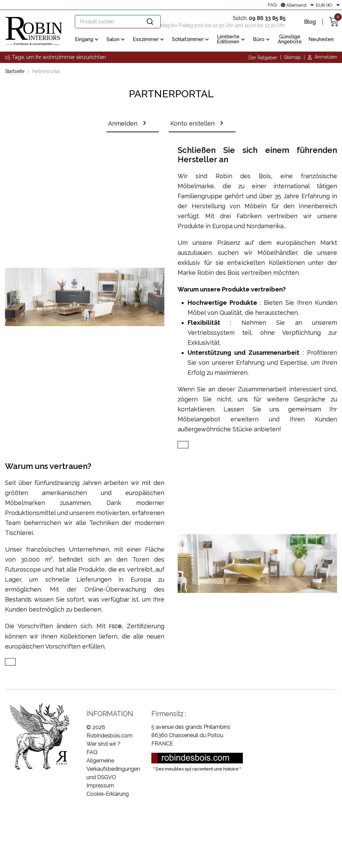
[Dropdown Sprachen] (298, 5)
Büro (262, 40)
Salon (116, 40)
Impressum (100, 787)
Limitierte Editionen (232, 39)
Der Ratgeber (263, 58)
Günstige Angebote (290, 39)
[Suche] (118, 22)
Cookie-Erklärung (108, 795)
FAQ (272, 5)
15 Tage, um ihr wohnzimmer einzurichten (55, 57)
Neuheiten (321, 39)
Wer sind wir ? (103, 745)
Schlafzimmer (191, 40)
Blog (310, 22)
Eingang (87, 40)
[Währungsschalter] (329, 5)
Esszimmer (149, 40)
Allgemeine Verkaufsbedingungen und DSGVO (113, 770)
